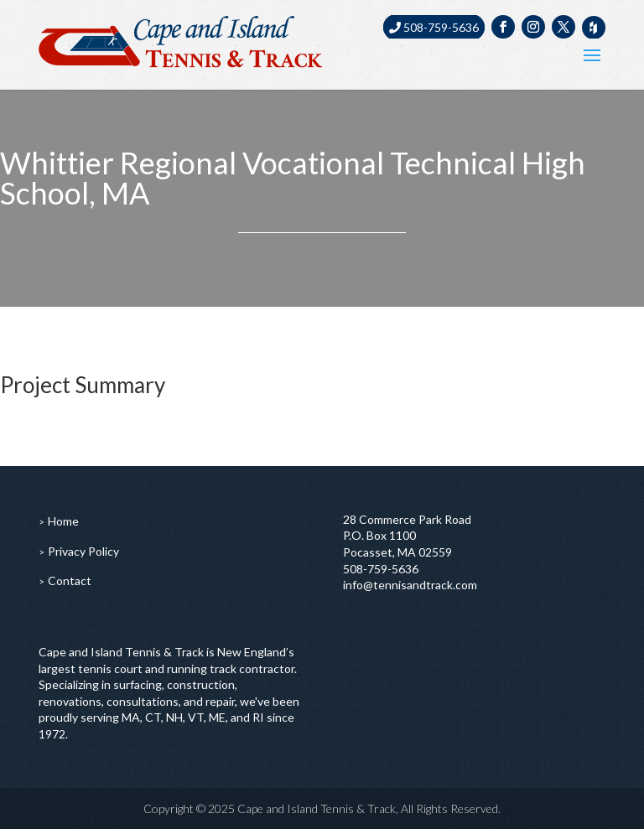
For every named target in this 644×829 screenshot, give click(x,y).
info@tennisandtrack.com (410, 585)
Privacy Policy (83, 551)
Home (63, 521)
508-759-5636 (434, 27)
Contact (70, 580)
